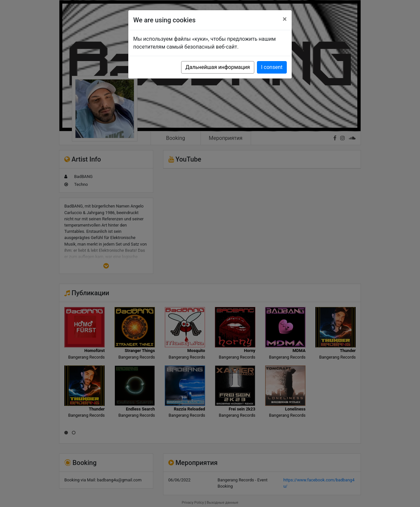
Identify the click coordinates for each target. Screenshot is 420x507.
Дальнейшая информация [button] (218, 67)
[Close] (285, 19)
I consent (272, 67)
